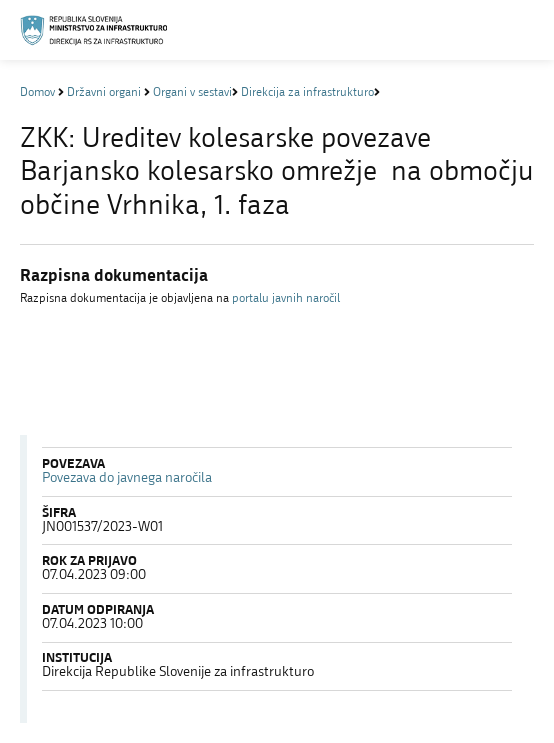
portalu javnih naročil (286, 299)
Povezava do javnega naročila (127, 478)
